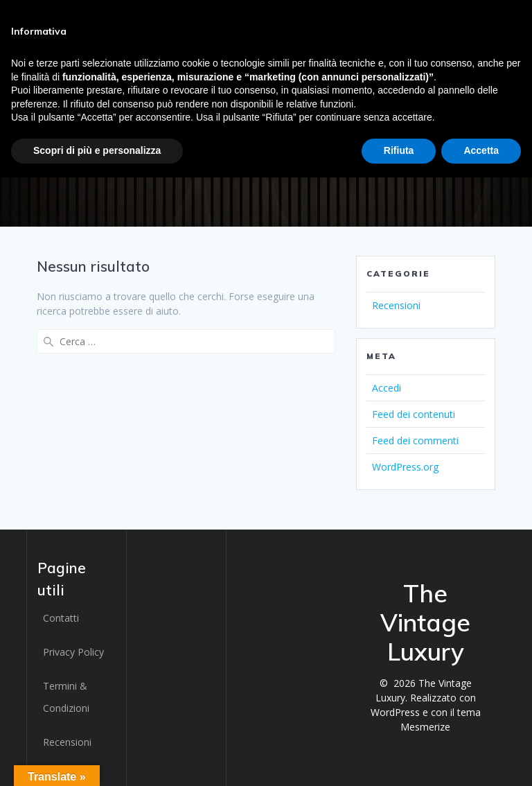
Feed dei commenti (415, 440)
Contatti (61, 618)
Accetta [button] (481, 150)
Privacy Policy (73, 652)
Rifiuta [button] (399, 150)
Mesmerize (425, 727)
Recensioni (396, 305)
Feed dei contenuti (414, 414)
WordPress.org (405, 467)
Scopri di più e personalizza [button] (97, 150)
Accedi (387, 388)
